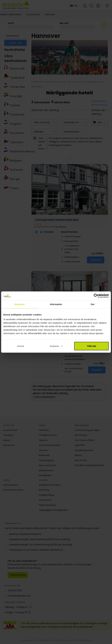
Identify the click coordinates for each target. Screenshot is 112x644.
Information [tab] (56, 304)
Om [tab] (93, 304)
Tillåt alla (91, 346)
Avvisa (21, 346)
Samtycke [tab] (19, 304)
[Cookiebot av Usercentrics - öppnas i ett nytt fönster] (96, 296)
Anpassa (56, 346)
